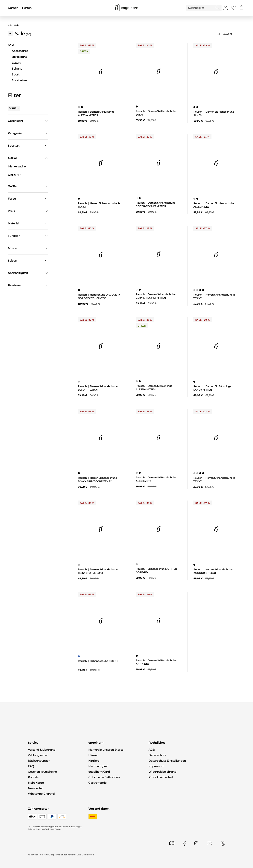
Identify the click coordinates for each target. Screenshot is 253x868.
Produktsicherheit (161, 777)
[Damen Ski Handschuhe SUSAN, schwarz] (137, 107)
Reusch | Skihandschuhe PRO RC (98, 661)
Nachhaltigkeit (98, 766)
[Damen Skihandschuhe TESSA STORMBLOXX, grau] (79, 565)
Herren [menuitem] (27, 8)
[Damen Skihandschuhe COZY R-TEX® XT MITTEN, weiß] (137, 198)
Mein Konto (36, 783)
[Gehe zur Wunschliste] (234, 8)
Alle (10, 25)
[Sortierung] (231, 34)
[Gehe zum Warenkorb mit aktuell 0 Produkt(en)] (242, 8)
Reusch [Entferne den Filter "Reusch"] (14, 108)
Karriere (94, 761)
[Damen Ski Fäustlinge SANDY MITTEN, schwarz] (195, 382)
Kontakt (33, 777)
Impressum (156, 766)
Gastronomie (97, 783)
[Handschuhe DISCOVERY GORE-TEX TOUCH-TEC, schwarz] (79, 290)
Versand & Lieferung (42, 750)
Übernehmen (28, 240)
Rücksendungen (39, 761)
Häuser (93, 755)
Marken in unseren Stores (106, 750)
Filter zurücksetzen (28, 250)
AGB (152, 750)
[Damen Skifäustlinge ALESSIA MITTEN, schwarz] (82, 107)
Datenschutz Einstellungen (167, 761)
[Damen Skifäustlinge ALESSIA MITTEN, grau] (79, 107)
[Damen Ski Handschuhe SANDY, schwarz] (195, 107)
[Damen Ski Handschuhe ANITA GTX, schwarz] (137, 656)
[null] (101, 72)
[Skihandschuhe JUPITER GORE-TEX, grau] (137, 564)
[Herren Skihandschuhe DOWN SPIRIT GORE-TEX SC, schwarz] (79, 473)
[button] (226, 8)
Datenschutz (157, 755)
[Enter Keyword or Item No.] (201, 8)
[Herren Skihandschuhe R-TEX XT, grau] (195, 290)
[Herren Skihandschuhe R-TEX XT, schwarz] (79, 199)
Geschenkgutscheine (42, 772)
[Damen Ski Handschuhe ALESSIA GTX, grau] (195, 199)
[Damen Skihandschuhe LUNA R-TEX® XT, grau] (79, 382)
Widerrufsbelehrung (163, 772)
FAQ (31, 766)
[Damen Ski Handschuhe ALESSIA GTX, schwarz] (198, 199)
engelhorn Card (99, 772)
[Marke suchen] (28, 167)
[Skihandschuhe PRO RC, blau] (79, 656)
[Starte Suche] (218, 8)
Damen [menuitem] (13, 8)
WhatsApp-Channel (41, 794)
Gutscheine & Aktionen (104, 777)
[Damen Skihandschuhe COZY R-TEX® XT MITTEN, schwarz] (140, 198)
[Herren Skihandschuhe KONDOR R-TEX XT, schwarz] (195, 565)
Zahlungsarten (38, 755)
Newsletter (35, 788)
